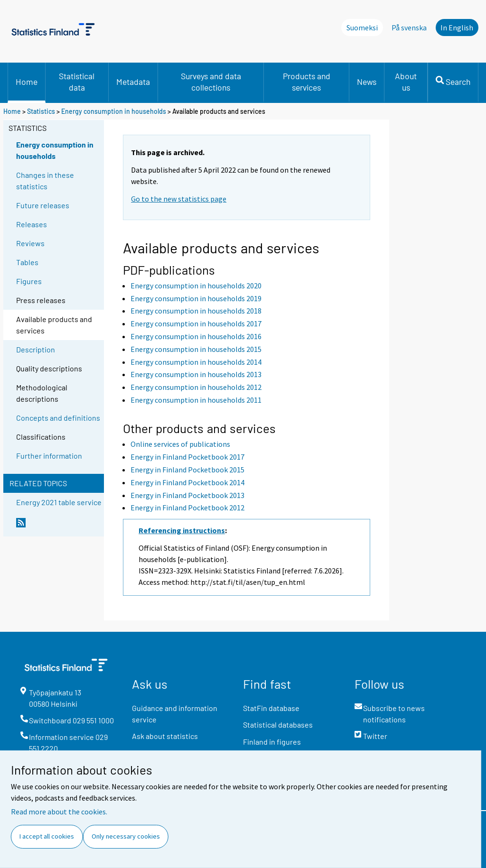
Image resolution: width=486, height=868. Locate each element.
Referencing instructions (182, 530)
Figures (29, 281)
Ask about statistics (165, 736)
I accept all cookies (47, 836)
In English (457, 28)
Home (27, 82)
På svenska (409, 28)
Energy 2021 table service (59, 502)
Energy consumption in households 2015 (196, 349)
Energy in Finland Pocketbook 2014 (187, 482)
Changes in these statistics (45, 180)
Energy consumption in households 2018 (196, 311)
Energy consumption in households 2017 (196, 323)
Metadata (133, 82)
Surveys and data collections (211, 82)
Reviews (30, 243)
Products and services (307, 82)
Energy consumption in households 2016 (196, 336)
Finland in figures (272, 742)
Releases (32, 224)
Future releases (43, 205)
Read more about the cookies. (59, 812)
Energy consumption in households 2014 (196, 362)
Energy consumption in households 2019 (196, 298)
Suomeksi (362, 28)
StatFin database (271, 708)
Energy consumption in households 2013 (196, 374)
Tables (27, 262)
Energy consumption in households (114, 111)
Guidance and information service (175, 714)
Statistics (41, 111)
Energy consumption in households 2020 (196, 286)
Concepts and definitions (58, 418)
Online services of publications (180, 444)
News (367, 82)
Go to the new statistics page (179, 199)
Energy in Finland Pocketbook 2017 (187, 457)
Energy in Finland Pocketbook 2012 (187, 508)
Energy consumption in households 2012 (196, 387)
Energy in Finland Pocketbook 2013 (187, 495)
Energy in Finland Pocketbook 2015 (187, 470)
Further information (49, 456)
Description (36, 349)
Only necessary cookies (126, 836)
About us (406, 82)
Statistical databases (278, 725)
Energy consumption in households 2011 (196, 400)
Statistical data (77, 82)
